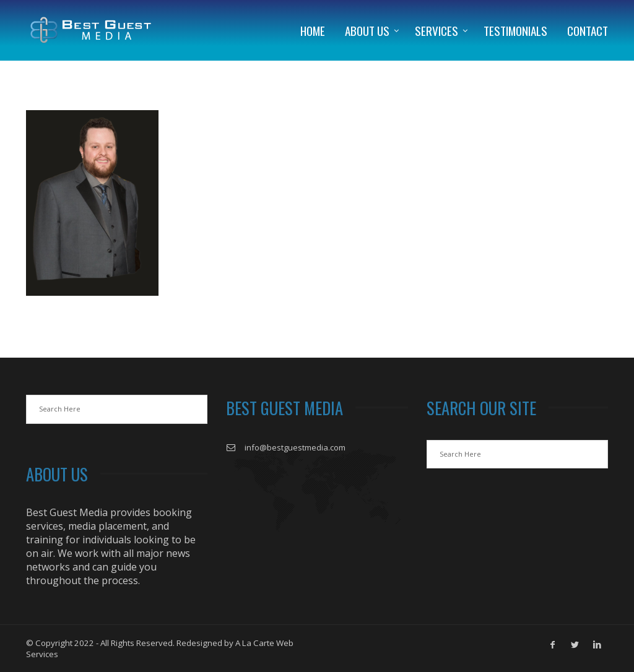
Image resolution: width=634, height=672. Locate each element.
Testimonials (515, 30)
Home (313, 30)
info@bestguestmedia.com (295, 447)
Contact (588, 30)
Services (436, 30)
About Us (367, 30)
